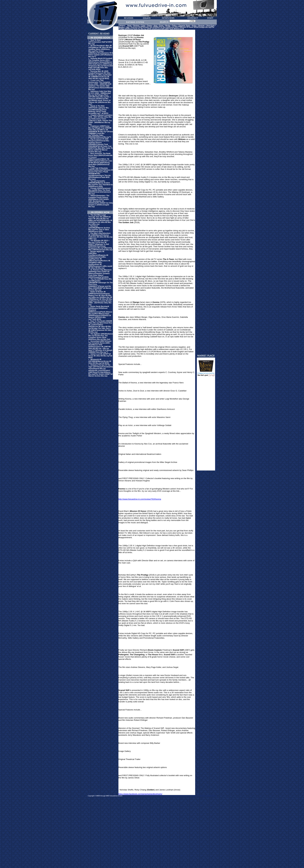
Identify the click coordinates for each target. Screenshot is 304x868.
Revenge (201, 26)
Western (122, 27)
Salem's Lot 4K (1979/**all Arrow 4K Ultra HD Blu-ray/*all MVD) (100, 356)
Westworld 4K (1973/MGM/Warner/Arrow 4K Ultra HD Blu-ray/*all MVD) (100, 361)
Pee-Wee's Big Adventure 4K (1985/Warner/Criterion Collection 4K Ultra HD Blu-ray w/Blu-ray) (100, 236)
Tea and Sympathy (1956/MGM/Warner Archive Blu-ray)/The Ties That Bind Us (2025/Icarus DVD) (101, 184)
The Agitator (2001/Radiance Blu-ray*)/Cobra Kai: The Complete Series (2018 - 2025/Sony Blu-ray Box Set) (101, 337)
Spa (128, 27)
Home (129, 26)
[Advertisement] (206, 425)
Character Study (184, 26)
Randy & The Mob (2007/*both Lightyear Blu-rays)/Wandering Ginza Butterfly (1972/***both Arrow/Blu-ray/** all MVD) (99, 110)
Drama (150, 26)
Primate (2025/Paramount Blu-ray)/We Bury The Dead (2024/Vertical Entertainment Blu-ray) (100, 191)
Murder (168, 26)
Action (194, 26)
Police (174, 26)
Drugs (161, 26)
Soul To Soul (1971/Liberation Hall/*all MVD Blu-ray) (100, 42)
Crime (143, 26)
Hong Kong (211, 26)
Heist (155, 26)
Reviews (136, 26)
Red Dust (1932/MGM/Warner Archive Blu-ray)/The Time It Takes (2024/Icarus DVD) (99, 229)
